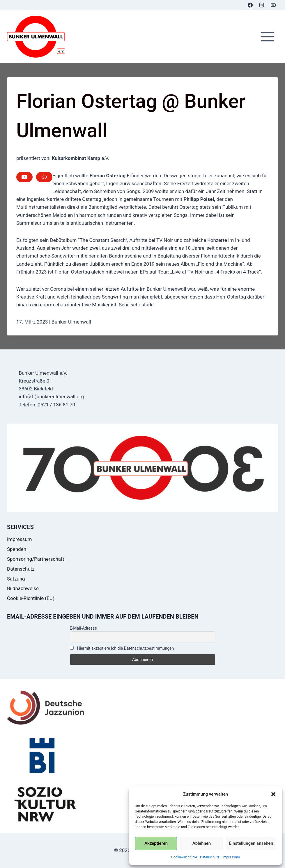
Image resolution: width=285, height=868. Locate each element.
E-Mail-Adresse (83, 628)
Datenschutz (210, 857)
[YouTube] (273, 5)
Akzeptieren (156, 843)
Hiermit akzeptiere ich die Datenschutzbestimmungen (122, 648)
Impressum (231, 857)
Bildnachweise (23, 588)
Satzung (16, 579)
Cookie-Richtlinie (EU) (31, 598)
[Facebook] (250, 5)
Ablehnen (202, 843)
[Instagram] (262, 5)
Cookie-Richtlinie (184, 857)
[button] (273, 794)
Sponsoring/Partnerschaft (36, 559)
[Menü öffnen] (267, 37)
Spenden (17, 549)
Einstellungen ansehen (251, 843)
